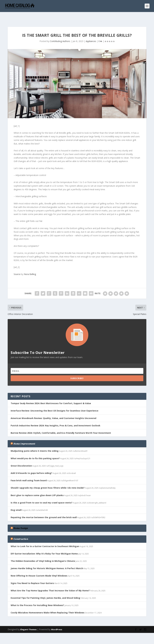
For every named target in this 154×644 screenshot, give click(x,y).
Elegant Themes (28, 621)
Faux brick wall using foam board (29, 472)
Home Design (21, 519)
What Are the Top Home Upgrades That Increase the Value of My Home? (50, 582)
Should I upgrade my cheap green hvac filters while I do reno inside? (48, 479)
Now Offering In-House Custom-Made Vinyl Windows (39, 567)
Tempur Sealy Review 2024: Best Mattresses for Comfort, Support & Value (51, 394)
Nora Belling (30, 265)
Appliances (91, 32)
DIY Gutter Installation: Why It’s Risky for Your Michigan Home (44, 545)
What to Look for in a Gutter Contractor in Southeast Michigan (45, 537)
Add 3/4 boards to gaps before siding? (31, 464)
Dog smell (16, 501)
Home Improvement (24, 435)
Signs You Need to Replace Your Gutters (32, 574)
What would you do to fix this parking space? (35, 450)
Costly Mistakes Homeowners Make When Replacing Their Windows (48, 604)
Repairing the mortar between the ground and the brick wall (44, 508)
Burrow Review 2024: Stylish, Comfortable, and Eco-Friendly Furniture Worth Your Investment (61, 424)
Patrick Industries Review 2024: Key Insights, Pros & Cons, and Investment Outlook (55, 417)
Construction (21, 530)
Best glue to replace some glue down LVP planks (37, 486)
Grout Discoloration (21, 457)
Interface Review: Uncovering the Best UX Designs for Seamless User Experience (55, 402)
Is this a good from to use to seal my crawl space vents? (42, 494)
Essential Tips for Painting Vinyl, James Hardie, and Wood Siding (45, 589)
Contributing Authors (60, 32)
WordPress (57, 621)
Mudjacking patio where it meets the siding (35, 442)
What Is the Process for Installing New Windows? (37, 596)
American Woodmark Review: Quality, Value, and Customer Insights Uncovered (53, 409)
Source (17, 265)
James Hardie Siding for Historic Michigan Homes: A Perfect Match (47, 559)
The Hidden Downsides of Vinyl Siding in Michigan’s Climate (43, 552)
